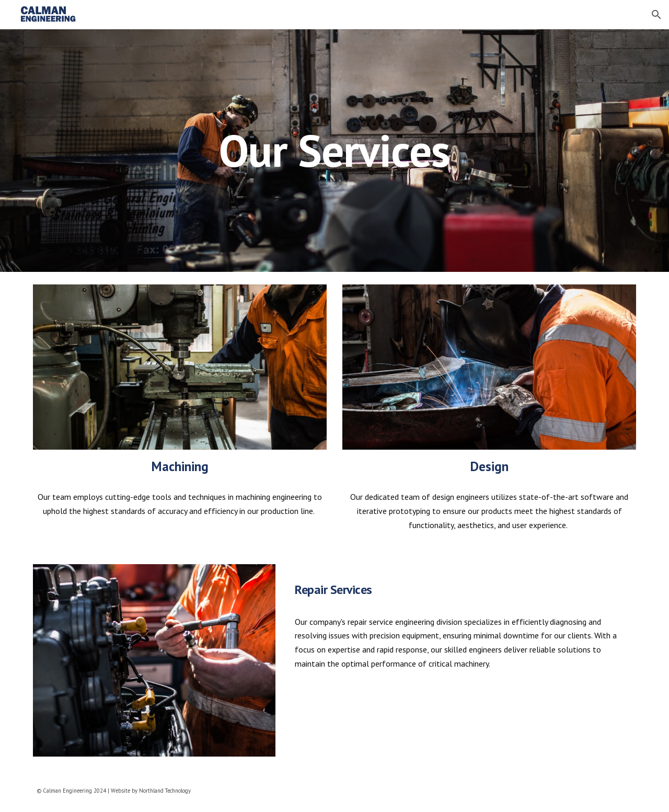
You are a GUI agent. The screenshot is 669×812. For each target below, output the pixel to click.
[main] (334, 150)
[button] (656, 15)
